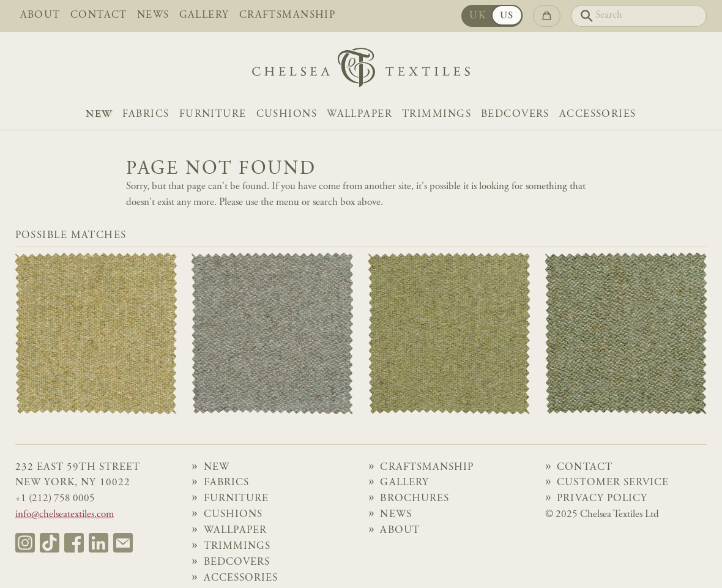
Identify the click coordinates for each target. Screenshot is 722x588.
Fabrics (146, 115)
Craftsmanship (288, 16)
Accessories (598, 115)
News (153, 16)
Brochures (415, 499)
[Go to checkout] (547, 16)
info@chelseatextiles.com (65, 515)
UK (478, 16)
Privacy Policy (602, 499)
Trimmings (437, 115)
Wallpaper (359, 115)
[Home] (361, 71)
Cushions (287, 115)
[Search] (639, 16)
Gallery (204, 16)
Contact (99, 16)
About (40, 16)
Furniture (213, 115)
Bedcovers (515, 115)
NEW (99, 115)
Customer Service (613, 483)
